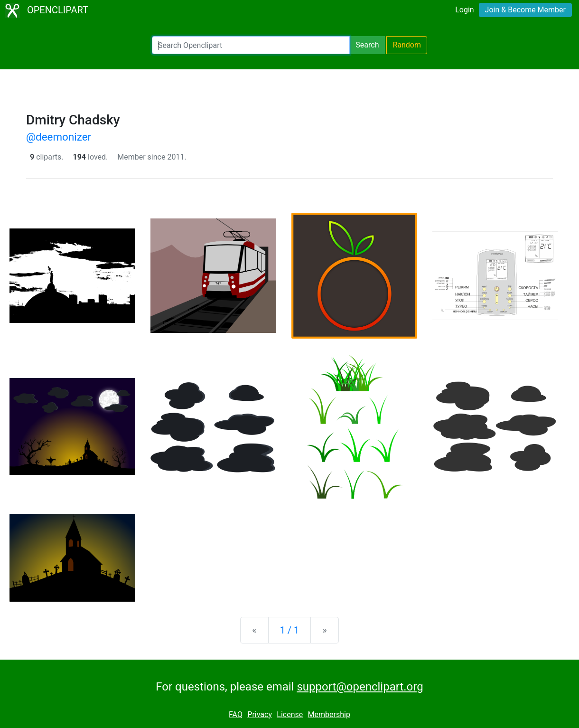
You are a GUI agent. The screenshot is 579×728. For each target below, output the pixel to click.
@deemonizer (59, 137)
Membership (329, 714)
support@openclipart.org (360, 687)
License (290, 714)
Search (367, 45)
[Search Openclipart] (251, 45)
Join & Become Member (525, 10)
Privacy (260, 714)
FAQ (236, 714)
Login (464, 10)
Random (407, 45)
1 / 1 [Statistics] (290, 630)
